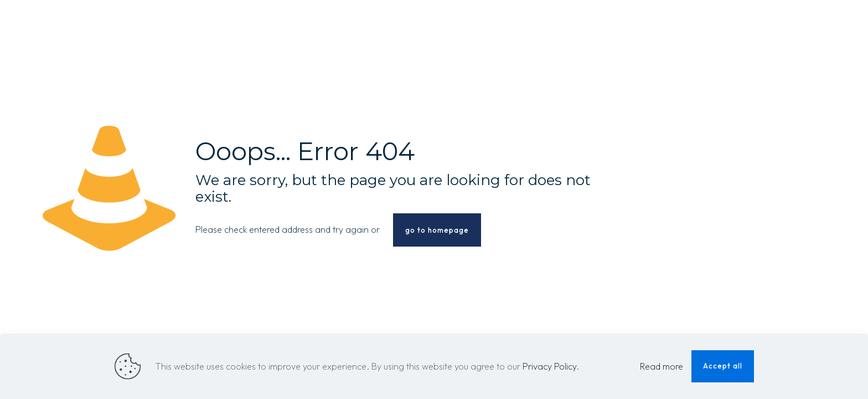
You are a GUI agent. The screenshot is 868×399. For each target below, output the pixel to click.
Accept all (723, 366)
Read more (662, 366)
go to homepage (437, 230)
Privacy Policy (549, 366)
